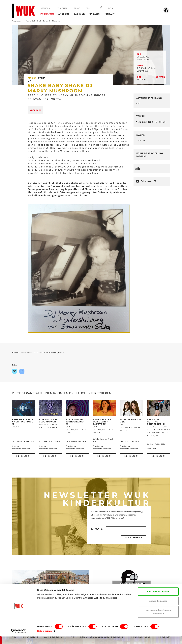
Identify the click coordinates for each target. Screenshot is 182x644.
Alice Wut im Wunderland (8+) (75, 422)
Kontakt (109, 14)
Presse (76, 8)
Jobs (87, 8)
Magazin (94, 14)
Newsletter (61, 8)
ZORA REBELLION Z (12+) (131, 421)
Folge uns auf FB (149, 181)
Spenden (45, 8)
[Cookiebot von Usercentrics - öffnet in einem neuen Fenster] (18, 638)
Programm (47, 14)
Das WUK (79, 14)
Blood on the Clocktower (48, 421)
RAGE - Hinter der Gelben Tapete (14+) (102, 422)
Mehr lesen (24, 456)
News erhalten (134, 537)
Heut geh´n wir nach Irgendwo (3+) (23, 422)
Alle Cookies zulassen (158, 599)
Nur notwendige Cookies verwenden (158, 619)
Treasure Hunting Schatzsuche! (156, 422)
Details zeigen (44, 638)
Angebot (64, 14)
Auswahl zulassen (158, 608)
